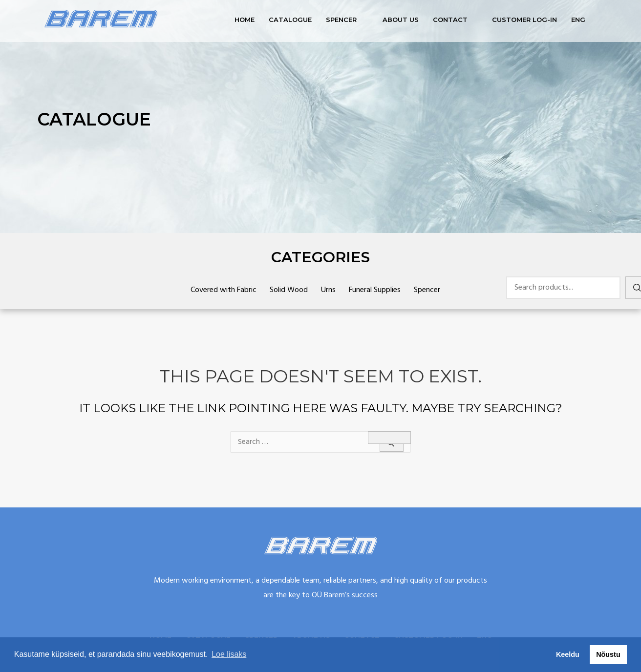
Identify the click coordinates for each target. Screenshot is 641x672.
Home (245, 20)
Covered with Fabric (224, 290)
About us (401, 20)
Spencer (341, 20)
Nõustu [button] (608, 654)
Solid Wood (289, 290)
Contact (450, 20)
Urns (328, 290)
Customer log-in (524, 20)
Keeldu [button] (568, 654)
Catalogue (290, 20)
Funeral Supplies (375, 290)
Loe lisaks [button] (229, 654)
